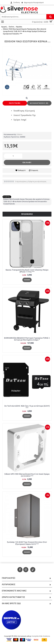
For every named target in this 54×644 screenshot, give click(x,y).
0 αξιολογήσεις (21, 181)
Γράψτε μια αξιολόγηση (37, 181)
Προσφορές (27, 214)
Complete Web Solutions (41, 636)
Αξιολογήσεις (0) (39, 103)
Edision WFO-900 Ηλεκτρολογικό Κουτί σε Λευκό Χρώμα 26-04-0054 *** (27, 475)
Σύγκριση (35, 170)
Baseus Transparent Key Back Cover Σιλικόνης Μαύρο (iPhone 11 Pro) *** (27, 271)
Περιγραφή (15, 103)
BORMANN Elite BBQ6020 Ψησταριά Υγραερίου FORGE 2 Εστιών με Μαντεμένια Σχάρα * (27, 339)
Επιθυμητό (22, 170)
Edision (20, 134)
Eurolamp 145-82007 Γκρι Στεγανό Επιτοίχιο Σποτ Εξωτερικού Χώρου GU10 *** (27, 543)
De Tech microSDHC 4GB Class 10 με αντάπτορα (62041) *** (27, 407)
